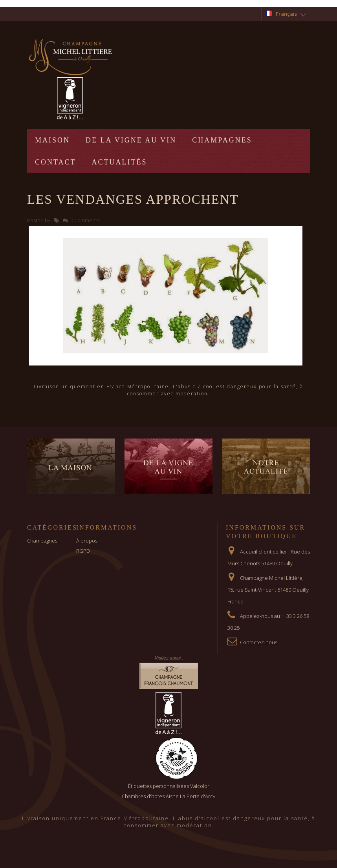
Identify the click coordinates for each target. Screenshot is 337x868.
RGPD (83, 551)
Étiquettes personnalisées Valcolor (169, 786)
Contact (56, 162)
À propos (87, 541)
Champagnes (222, 140)
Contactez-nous (259, 642)
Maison (52, 140)
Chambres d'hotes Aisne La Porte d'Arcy (168, 796)
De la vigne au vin (131, 140)
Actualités (120, 162)
